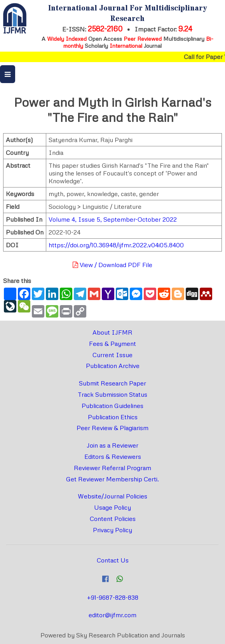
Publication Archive (113, 366)
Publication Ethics (113, 417)
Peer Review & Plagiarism (112, 428)
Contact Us (113, 560)
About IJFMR (112, 332)
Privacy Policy (112, 530)
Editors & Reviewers (113, 457)
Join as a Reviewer (112, 445)
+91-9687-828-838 (113, 597)
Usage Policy (112, 507)
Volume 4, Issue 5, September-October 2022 (113, 219)
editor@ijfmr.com (112, 615)
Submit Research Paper (112, 383)
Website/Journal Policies (112, 496)
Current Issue (112, 355)
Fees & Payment (112, 344)
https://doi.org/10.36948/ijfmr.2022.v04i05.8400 (116, 245)
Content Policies (113, 519)
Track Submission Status (112, 394)
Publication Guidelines (112, 406)
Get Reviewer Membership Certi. (112, 479)
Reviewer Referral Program (112, 468)
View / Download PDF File (112, 265)
